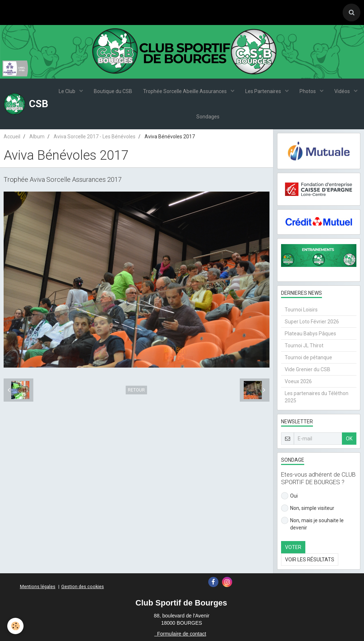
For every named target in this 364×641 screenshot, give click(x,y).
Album (37, 137)
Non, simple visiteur (308, 508)
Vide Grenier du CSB (307, 369)
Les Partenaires (264, 91)
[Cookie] (15, 626)
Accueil (12, 137)
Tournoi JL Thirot (304, 345)
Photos (308, 91)
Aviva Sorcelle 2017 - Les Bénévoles (95, 137)
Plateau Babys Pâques (310, 334)
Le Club (68, 91)
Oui (289, 496)
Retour (136, 390)
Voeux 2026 (298, 381)
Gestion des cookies (83, 586)
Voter (293, 547)
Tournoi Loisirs (301, 310)
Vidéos (343, 91)
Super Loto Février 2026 (312, 322)
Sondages (208, 117)
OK (349, 439)
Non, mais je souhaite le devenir (312, 524)
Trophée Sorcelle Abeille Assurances (185, 91)
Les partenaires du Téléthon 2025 (317, 397)
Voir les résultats (310, 560)
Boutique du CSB (113, 91)
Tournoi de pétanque (308, 357)
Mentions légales (38, 586)
